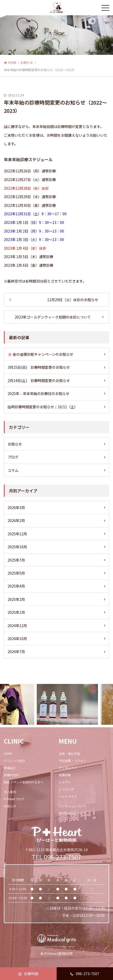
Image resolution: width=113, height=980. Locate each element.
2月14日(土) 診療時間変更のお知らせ (39, 380)
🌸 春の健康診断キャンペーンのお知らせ (40, 354)
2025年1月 (16, 612)
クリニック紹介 (15, 761)
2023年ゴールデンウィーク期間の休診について (53, 317)
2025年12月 (17, 534)
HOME (12, 62)
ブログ (13, 457)
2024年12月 (17, 626)
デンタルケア (68, 768)
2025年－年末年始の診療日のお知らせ (39, 393)
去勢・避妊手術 (69, 753)
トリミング (66, 789)
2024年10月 (17, 639)
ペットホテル (68, 796)
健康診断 (65, 775)
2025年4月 (16, 586)
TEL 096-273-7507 (56, 857)
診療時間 (28, 974)
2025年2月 (16, 599)
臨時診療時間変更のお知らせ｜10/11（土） (43, 407)
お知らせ (27, 62)
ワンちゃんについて (72, 806)
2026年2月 (16, 520)
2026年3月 (16, 507)
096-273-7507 (85, 974)
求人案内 (10, 792)
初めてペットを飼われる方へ (24, 782)
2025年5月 (16, 573)
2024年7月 (16, 652)
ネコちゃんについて (72, 813)
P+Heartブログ (14, 799)
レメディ (65, 782)
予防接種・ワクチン (72, 761)
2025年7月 (16, 560)
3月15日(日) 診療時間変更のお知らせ (39, 367)
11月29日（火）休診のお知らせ (73, 300)
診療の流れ (11, 775)
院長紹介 (10, 768)
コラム (13, 470)
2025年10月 (17, 547)
